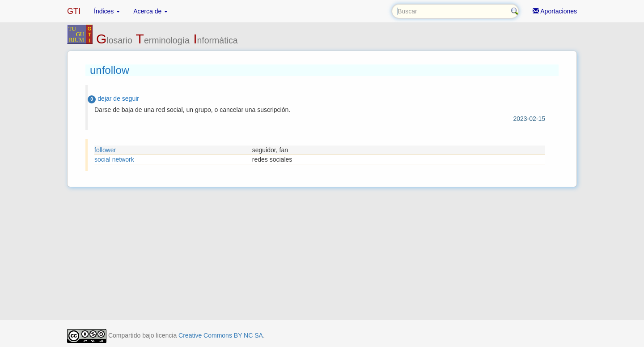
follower (105, 150)
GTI (74, 11)
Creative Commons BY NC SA (221, 335)
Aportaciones (555, 11)
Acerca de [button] (150, 11)
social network (114, 159)
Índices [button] (107, 11)
